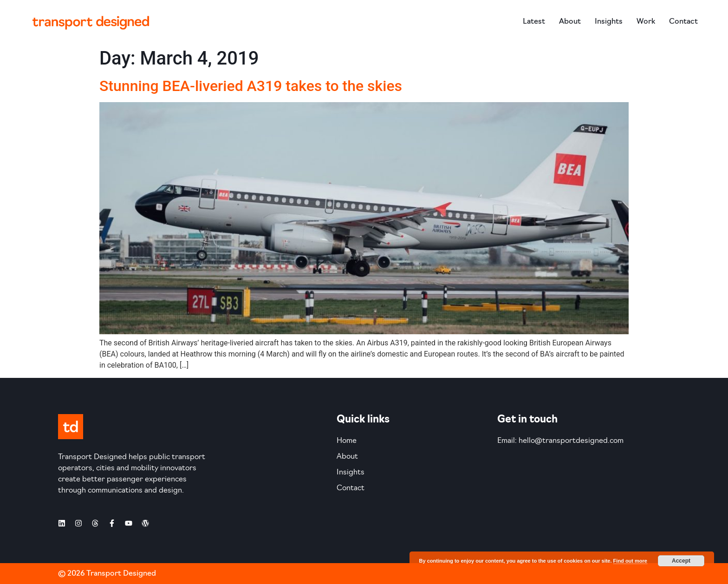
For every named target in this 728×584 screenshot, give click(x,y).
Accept (681, 561)
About (570, 22)
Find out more (630, 561)
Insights (609, 22)
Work (646, 22)
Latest (534, 22)
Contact (683, 22)
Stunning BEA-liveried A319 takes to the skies (251, 86)
